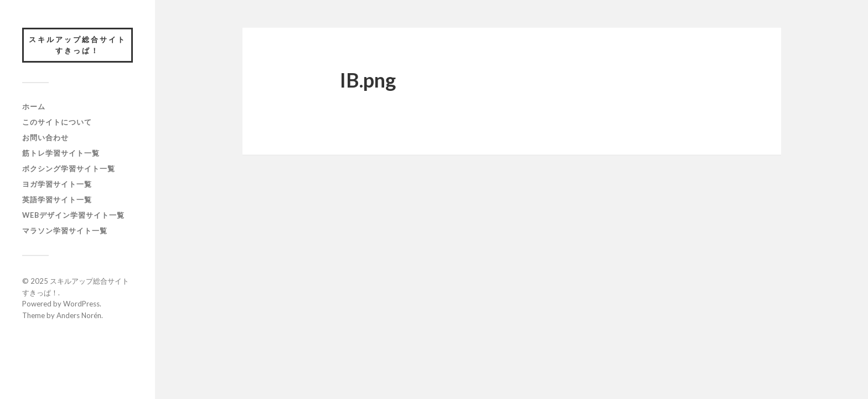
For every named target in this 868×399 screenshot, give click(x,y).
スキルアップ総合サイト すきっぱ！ (81, 45)
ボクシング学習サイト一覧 (69, 168)
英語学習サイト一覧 (57, 199)
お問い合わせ (45, 137)
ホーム (34, 106)
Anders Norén (79, 315)
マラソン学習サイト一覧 (65, 231)
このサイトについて (57, 122)
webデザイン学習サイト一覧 (73, 215)
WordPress (81, 304)
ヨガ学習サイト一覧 (57, 184)
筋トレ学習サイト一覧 (61, 153)
